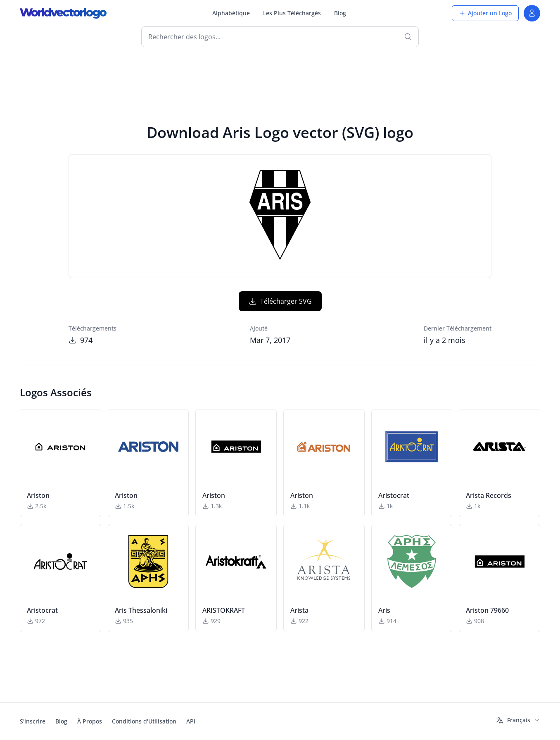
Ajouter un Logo (485, 13)
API (191, 721)
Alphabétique (231, 13)
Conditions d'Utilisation (144, 721)
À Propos (90, 721)
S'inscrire (33, 721)
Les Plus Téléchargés (292, 13)
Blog (340, 13)
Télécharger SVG (280, 301)
